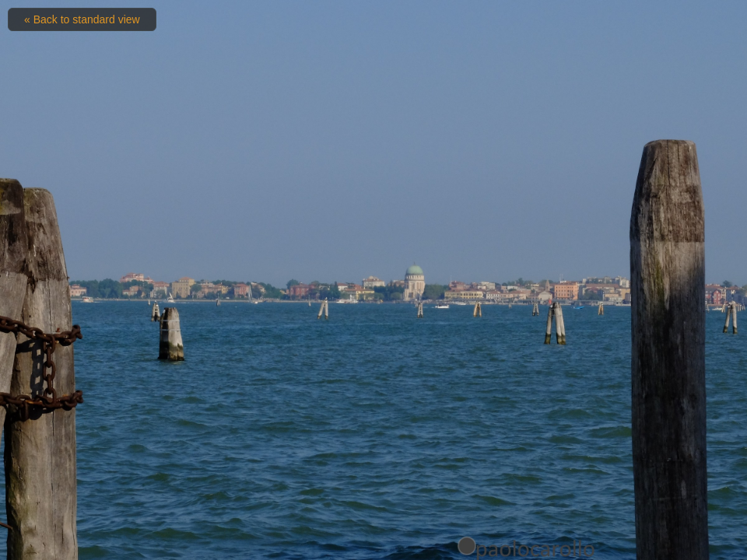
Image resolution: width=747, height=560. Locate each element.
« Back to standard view (82, 19)
